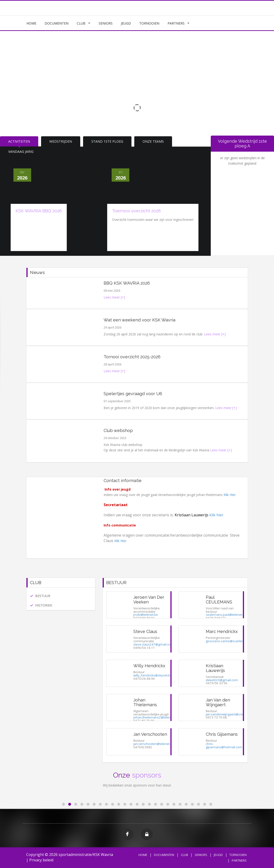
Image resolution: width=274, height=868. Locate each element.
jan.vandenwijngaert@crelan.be (229, 714)
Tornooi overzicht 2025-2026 (132, 357)
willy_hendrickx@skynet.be (153, 675)
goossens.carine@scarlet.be (226, 641)
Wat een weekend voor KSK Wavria (139, 320)
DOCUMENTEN (57, 23)
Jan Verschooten (150, 734)
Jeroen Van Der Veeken (149, 600)
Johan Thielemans (145, 702)
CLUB (81, 23)
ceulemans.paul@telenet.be (226, 615)
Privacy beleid (41, 860)
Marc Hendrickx (222, 631)
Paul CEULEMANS (219, 600)
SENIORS (106, 23)
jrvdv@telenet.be (146, 615)
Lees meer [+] (114, 297)
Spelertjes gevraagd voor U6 (133, 394)
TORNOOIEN (149, 23)
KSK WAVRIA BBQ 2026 (39, 211)
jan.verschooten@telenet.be (154, 744)
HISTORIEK (44, 605)
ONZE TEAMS (153, 141)
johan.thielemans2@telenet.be (156, 717)
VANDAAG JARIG (21, 152)
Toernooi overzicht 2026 (136, 211)
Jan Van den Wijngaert (218, 702)
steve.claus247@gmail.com (153, 644)
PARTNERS (176, 23)
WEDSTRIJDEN (61, 141)
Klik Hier (230, 495)
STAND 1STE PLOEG (107, 141)
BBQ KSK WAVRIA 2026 (127, 283)
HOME (31, 23)
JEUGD (126, 23)
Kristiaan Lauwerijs (215, 668)
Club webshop (118, 430)
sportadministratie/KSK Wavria (86, 855)
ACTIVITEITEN (19, 141)
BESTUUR (43, 596)
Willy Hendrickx (149, 666)
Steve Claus (145, 631)
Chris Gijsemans (222, 734)
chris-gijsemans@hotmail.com (224, 745)
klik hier (216, 515)
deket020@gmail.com (222, 680)
